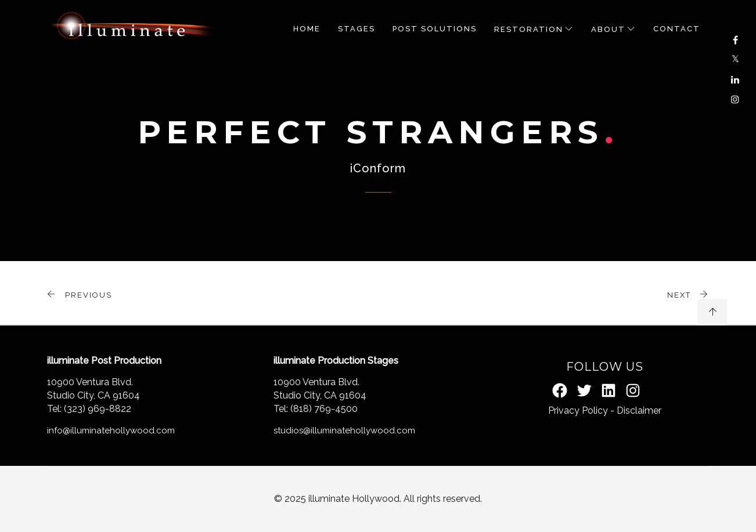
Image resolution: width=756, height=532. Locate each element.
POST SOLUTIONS (435, 29)
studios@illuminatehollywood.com (344, 430)
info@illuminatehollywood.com (111, 430)
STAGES (357, 29)
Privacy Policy (578, 410)
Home (307, 29)
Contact (677, 29)
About (608, 29)
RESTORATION (529, 29)
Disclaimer (639, 410)
